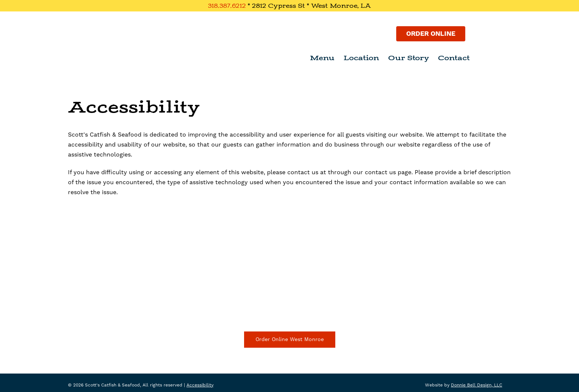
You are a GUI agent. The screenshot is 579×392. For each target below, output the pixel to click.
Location (361, 58)
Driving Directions (290, 306)
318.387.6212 (227, 6)
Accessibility (200, 385)
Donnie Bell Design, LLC (477, 385)
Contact (454, 58)
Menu (322, 58)
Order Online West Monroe (290, 340)
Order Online (431, 34)
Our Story (409, 58)
